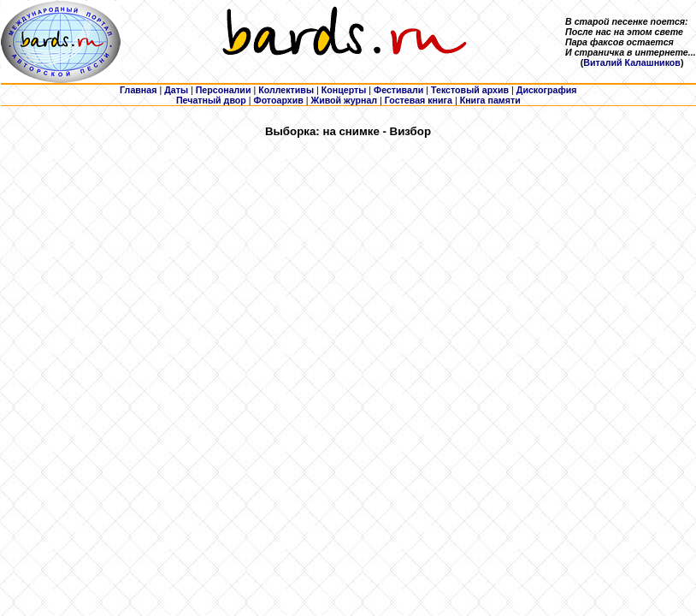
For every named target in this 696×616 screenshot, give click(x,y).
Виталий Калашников (632, 62)
